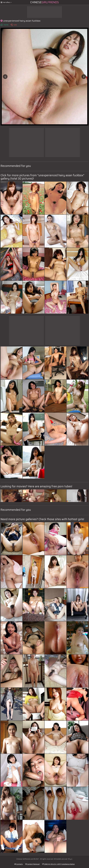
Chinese (45, 2)
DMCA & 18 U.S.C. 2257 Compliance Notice (58, 864)
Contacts (19, 864)
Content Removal (32, 864)
